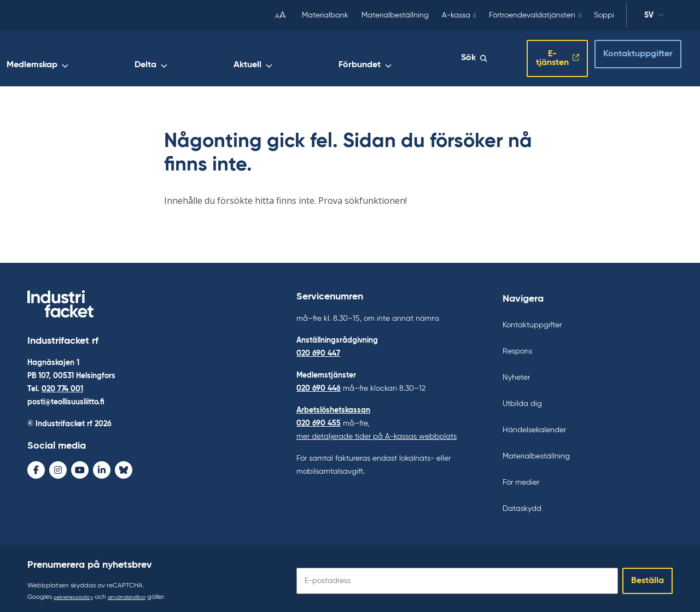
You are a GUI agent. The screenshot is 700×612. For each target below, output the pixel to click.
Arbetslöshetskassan (333, 405)
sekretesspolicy (76, 592)
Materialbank (325, 15)
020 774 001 (62, 386)
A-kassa (456, 15)
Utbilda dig (522, 399)
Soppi (604, 15)
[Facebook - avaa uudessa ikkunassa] (36, 467)
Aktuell (360, 58)
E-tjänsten (535, 56)
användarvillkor (137, 592)
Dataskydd (522, 504)
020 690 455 (319, 419)
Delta (311, 58)
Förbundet (419, 58)
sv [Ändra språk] (654, 17)
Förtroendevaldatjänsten (532, 15)
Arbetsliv (183, 58)
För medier (521, 478)
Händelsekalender (534, 425)
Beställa (647, 576)
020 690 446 (319, 384)
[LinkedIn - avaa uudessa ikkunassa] (102, 467)
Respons (517, 346)
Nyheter (516, 373)
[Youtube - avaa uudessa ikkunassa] (80, 467)
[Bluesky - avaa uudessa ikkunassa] (124, 467)
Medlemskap (251, 58)
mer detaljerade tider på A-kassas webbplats (377, 432)
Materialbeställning (395, 15)
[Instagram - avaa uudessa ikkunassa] (58, 467)
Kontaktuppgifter (628, 55)
